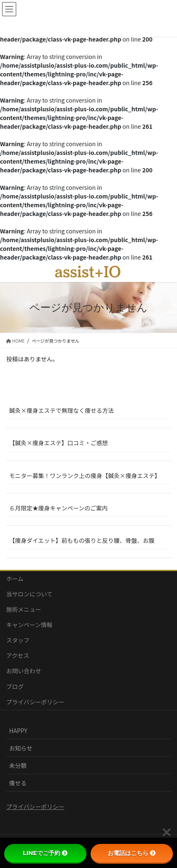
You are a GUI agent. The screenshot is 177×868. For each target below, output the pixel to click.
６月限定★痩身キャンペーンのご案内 (58, 508)
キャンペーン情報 (29, 625)
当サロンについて (29, 594)
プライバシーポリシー (35, 702)
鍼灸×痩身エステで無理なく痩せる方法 (61, 410)
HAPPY (18, 731)
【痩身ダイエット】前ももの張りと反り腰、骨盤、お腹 (82, 540)
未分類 (18, 765)
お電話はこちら (132, 853)
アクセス (18, 655)
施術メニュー (24, 609)
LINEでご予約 (45, 853)
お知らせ (21, 748)
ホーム (15, 579)
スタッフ (18, 640)
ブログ (15, 687)
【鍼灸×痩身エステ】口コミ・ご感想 (59, 443)
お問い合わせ (24, 671)
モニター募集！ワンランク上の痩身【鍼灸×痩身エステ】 (85, 476)
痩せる (18, 783)
